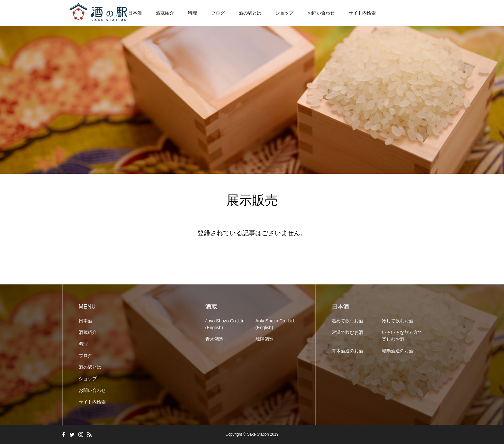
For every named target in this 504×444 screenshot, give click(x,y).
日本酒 (85, 321)
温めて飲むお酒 (347, 321)
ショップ (284, 13)
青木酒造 (214, 339)
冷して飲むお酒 (398, 321)
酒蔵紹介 (165, 13)
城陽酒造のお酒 (398, 351)
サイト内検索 (362, 13)
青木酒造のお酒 (347, 351)
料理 (193, 13)
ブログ (218, 13)
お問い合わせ (321, 13)
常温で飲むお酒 (347, 332)
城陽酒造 (265, 339)
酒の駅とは (250, 13)
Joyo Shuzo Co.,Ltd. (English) (226, 324)
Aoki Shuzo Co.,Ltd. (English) (275, 324)
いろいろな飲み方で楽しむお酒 (402, 336)
